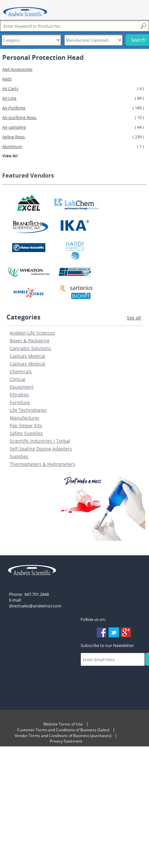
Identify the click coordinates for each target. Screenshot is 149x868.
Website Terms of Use (63, 724)
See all (134, 318)
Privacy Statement (66, 741)
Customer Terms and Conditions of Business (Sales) (63, 730)
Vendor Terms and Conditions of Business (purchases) (63, 736)
